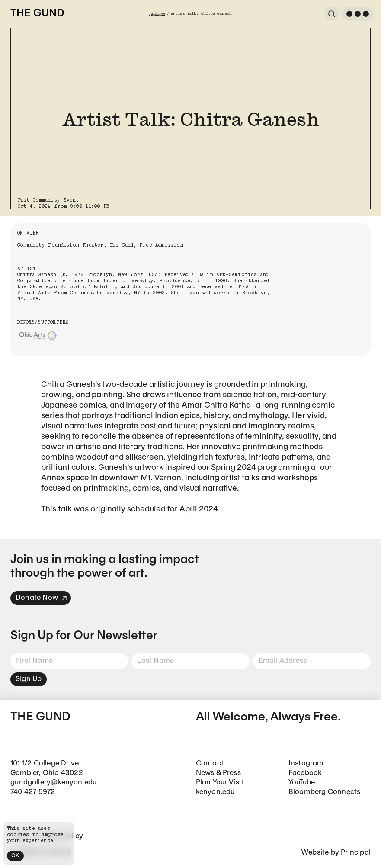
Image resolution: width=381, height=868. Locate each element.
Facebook (305, 773)
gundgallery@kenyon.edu (53, 783)
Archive (157, 14)
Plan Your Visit (220, 783)
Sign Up (29, 679)
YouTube (302, 783)
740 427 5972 (33, 792)
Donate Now (42, 598)
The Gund (37, 14)
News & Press (218, 773)
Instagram (306, 764)
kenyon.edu (215, 792)
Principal (356, 853)
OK (15, 856)
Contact (210, 764)
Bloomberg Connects (325, 792)
